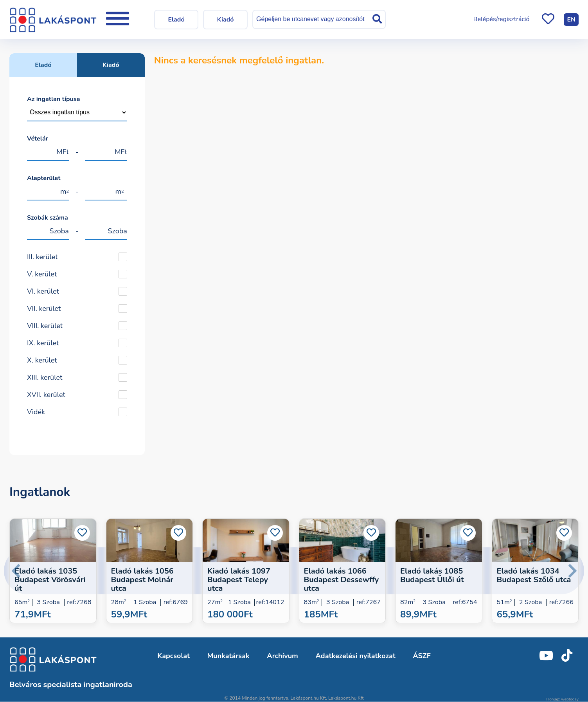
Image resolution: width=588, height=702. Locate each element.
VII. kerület (44, 309)
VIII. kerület (45, 326)
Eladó (43, 65)
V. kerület (42, 274)
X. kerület (42, 360)
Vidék (36, 412)
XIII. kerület (45, 377)
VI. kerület (43, 291)
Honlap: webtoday (563, 699)
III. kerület (42, 257)
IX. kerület (43, 343)
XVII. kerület (46, 395)
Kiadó (111, 65)
